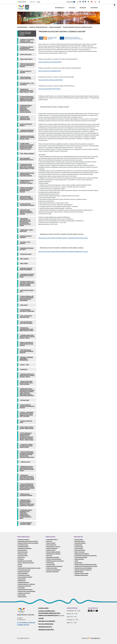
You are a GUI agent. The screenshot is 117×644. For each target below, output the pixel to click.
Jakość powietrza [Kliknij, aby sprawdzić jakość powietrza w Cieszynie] (22, 2)
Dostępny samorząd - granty (26, 422)
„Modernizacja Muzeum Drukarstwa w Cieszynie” (27, 131)
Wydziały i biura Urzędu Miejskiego (26, 591)
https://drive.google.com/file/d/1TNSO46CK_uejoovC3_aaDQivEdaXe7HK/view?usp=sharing (63, 238)
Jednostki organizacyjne (24, 593)
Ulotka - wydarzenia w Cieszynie (25, 563)
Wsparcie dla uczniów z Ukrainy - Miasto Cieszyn (27, 428)
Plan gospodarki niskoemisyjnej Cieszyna (26, 159)
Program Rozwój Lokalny (24, 570)
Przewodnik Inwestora (51, 539)
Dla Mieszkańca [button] (60, 8)
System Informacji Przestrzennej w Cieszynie (27, 204)
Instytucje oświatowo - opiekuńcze (26, 584)
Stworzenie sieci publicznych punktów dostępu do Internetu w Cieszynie (26, 212)
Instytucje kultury (22, 597)
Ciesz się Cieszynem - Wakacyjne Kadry (26, 316)
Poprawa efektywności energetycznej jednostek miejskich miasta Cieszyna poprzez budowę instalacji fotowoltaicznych (27, 487)
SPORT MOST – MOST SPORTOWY (26, 231)
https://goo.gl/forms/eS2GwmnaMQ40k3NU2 (51, 80)
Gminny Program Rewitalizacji (53, 559)
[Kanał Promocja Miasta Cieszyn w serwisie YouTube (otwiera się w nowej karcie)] (92, 2)
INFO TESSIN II (24, 259)
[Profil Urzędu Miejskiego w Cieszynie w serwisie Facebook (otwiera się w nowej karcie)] (84, 2)
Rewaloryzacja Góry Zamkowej (26, 237)
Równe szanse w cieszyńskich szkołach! (26, 495)
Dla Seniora (20, 559)
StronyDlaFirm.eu (95, 638)
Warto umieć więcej (26, 54)
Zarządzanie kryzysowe (23, 575)
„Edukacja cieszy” (25, 462)
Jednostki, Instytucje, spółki (81, 573)
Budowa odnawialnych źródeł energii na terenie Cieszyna (26, 344)
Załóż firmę (49, 541)
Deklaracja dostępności (47, 621)
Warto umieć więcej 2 (26, 59)
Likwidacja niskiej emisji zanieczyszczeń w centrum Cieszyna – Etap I (27, 137)
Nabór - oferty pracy (79, 552)
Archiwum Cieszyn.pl (45, 627)
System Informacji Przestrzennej (54, 566)
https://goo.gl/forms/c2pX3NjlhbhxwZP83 (50, 71)
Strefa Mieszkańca (22, 27)
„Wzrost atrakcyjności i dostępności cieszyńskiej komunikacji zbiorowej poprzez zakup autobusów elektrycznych (27, 454)
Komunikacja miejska (23, 547)
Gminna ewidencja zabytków (25, 577)
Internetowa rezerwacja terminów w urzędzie (29, 568)
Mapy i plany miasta (22, 552)
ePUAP (76, 561)
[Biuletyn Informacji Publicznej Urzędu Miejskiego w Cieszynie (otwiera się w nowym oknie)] (96, 2)
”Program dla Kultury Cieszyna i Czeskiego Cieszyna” (77, 27)
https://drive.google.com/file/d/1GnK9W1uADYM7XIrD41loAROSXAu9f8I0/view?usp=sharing (63, 252)
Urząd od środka (78, 547)
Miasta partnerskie (79, 559)
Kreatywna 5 (24, 369)
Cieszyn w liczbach (50, 543)
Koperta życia (21, 557)
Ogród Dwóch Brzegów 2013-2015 (27, 249)
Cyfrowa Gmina (24, 400)
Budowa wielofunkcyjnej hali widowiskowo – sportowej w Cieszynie (27, 174)
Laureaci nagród (78, 539)
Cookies (41, 618)
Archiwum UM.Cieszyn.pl (46, 630)
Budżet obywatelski (22, 573)
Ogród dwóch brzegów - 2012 (27, 291)
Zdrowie (20, 564)
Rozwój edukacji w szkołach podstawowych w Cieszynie (27, 406)
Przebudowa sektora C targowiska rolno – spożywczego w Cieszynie (27, 48)
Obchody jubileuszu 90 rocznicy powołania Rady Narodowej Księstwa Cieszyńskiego (27, 298)
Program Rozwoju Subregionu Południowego (27, 310)
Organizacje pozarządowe (24, 586)
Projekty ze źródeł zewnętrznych (38, 27)
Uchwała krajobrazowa (23, 572)
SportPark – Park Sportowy (25, 243)
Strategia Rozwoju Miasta (52, 557)
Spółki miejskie (21, 595)
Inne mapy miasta (50, 564)
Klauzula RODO (43, 608)
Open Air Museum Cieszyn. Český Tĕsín (25, 78)
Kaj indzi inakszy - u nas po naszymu (27, 84)
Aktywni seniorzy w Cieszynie (25, 72)
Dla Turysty (72, 8)
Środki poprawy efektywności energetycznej (85, 556)
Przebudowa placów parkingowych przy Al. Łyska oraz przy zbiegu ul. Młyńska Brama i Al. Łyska (27, 166)
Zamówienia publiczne (51, 548)
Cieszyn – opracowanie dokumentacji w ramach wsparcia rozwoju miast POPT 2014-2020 (26, 414)
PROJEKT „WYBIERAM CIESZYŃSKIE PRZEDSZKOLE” (26, 359)
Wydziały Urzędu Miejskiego (53, 570)
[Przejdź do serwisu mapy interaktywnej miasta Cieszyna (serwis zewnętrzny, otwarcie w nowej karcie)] (114, 5)
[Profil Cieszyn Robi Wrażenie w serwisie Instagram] (94, 611)
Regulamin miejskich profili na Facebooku (28, 543)
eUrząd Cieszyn (78, 563)
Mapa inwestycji (21, 579)
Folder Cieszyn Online (51, 568)
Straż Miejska (21, 588)
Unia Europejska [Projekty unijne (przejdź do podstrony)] (71, 2)
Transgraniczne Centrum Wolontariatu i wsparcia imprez (27, 276)
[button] (32, 2)
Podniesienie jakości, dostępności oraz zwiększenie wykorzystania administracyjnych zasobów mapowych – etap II (26, 514)
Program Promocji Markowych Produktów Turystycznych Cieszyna (26, 198)
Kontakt (39, 2)
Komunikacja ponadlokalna (24, 548)
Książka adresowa (22, 550)
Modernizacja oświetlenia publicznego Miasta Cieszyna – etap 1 (27, 91)
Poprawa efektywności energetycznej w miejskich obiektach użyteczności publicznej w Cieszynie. (27, 99)
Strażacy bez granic (26, 254)
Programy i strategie (79, 550)
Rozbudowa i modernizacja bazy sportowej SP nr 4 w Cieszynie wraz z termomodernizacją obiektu (25, 222)
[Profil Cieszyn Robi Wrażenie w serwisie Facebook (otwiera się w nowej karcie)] (79, 2)
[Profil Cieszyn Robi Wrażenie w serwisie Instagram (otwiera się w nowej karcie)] (88, 2)
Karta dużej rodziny (22, 556)
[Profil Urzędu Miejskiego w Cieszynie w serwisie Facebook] (92, 611)
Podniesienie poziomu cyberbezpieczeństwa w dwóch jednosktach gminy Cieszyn (27, 468)
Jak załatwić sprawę (22, 545)
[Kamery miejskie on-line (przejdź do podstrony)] (99, 2)
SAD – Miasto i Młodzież (27, 154)
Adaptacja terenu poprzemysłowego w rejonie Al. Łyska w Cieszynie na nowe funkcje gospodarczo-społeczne (27, 503)
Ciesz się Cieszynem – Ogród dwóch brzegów (26, 322)
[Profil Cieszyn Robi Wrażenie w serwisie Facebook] (89, 611)
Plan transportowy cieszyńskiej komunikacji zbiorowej (26, 351)
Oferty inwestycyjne (51, 545)
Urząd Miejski (94, 8)
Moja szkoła (24, 305)
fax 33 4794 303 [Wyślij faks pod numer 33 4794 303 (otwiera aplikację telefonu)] (31, 623)
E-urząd (19, 566)
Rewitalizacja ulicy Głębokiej (25, 561)
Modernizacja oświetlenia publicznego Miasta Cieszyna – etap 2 (27, 329)
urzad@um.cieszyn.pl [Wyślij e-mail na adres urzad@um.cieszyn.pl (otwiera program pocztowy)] (23, 625)
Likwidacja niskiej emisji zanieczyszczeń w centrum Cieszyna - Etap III (27, 336)
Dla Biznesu (83, 8)
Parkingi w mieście (22, 554)
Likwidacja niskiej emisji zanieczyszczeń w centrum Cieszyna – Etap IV (27, 375)
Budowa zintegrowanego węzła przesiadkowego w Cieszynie (27, 65)
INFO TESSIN (24, 263)
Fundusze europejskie (55, 27)
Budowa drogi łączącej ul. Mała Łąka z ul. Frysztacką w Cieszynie (26, 182)
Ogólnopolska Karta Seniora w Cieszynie (27, 541)
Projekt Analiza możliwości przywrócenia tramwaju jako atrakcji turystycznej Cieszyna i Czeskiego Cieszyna (27, 146)
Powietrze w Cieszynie (23, 539)
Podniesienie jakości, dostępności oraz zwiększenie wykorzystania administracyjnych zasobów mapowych (26, 109)
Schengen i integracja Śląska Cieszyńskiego (26, 269)
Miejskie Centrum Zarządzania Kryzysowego (85, 564)
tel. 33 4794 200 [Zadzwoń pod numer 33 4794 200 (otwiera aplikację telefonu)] (21, 623)
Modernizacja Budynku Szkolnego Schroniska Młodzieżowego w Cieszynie (26, 190)
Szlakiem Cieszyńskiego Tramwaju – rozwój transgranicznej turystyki (27, 41)
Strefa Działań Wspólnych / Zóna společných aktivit (25, 118)
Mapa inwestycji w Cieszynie (53, 547)
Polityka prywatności (46, 624)
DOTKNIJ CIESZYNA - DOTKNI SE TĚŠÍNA (26, 523)
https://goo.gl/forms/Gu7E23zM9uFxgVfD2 (50, 62)
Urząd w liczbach (78, 548)
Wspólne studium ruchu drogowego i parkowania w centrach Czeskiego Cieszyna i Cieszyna (27, 284)
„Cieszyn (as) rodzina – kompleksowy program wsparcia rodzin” (26, 446)
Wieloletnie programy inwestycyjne (55, 561)
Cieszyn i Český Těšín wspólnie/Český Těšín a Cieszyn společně (26, 383)
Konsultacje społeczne (23, 582)
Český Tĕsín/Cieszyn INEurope (26, 125)
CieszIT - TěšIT (24, 365)
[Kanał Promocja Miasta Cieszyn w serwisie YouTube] (97, 611)
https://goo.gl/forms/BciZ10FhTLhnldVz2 (50, 89)
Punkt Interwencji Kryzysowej (25, 589)
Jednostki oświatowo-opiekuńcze (83, 570)
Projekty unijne (21, 581)
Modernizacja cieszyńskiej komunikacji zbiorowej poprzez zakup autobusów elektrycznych (27, 477)
